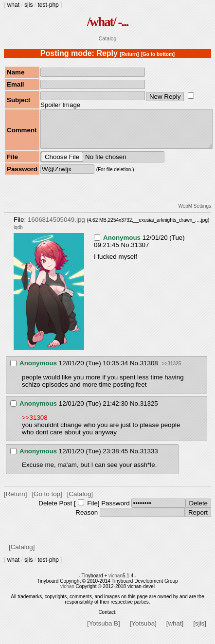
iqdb (18, 235)
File (92, 510)
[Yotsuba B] (104, 631)
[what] (175, 631)
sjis (28, 5)
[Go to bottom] (158, 54)
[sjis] (200, 631)
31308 (149, 370)
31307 (140, 252)
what (13, 5)
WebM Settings (195, 213)
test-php (48, 5)
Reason (87, 520)
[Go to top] (47, 501)
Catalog (108, 38)
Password (116, 510)
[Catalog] (80, 501)
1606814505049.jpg (56, 227)
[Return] (129, 54)
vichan (116, 583)
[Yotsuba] (143, 631)
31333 (149, 458)
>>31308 (35, 425)
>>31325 (172, 371)
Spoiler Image (60, 105)
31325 (149, 411)
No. (126, 252)
